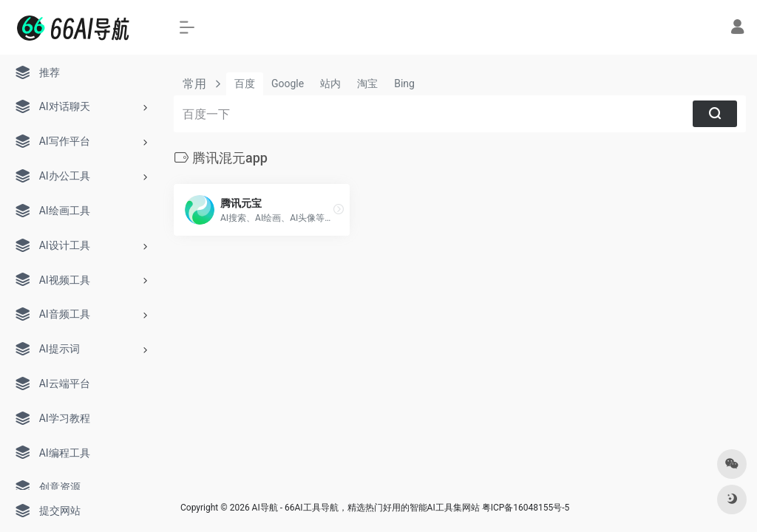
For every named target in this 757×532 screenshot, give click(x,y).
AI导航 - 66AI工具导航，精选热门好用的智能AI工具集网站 (366, 508)
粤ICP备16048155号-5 (526, 508)
